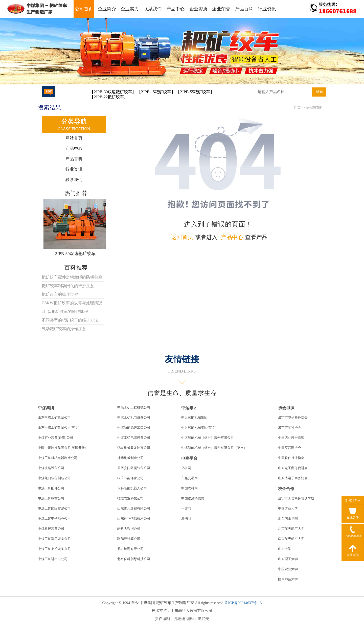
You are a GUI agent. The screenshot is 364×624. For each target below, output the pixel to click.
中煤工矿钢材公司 (51, 498)
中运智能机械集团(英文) (199, 427)
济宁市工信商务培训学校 (296, 498)
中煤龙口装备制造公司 (54, 478)
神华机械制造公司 (130, 458)
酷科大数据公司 (129, 529)
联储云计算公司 (129, 539)
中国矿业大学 (288, 508)
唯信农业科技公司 (130, 498)
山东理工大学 (288, 559)
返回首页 (182, 237)
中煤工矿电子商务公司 (54, 518)
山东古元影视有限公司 (134, 508)
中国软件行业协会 (291, 458)
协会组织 (286, 408)
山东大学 (285, 549)
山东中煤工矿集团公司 (54, 417)
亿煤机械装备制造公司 (134, 448)
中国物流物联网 (193, 498)
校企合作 (286, 489)
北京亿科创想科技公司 (134, 559)
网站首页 (74, 138)
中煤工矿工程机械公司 (134, 407)
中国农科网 (189, 488)
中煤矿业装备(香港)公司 (55, 438)
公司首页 (84, 9)
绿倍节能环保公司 (130, 478)
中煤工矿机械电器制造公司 (58, 458)
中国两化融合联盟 (291, 438)
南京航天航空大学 (291, 539)
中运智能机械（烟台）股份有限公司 (208, 438)
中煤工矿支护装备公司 (54, 549)
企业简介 (107, 9)
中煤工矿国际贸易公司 (54, 508)
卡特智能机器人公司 (132, 488)
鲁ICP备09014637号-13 (243, 603)
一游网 (186, 508)
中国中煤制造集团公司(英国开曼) (62, 448)
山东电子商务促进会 (293, 468)
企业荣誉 (221, 9)
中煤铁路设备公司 (51, 468)
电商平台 (189, 458)
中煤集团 (46, 408)
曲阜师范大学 (288, 579)
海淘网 (186, 518)
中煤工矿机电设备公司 (134, 417)
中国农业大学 (288, 569)
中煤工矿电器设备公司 (134, 438)
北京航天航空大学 (291, 529)
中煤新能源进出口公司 (134, 427)
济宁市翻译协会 (290, 427)
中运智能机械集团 (194, 417)
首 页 (297, 108)
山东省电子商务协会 (293, 478)
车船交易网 (189, 478)
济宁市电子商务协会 (293, 417)
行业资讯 (267, 9)
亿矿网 (186, 468)
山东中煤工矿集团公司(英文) (59, 427)
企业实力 (130, 9)
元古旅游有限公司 (130, 549)
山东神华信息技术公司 (134, 518)
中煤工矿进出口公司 (53, 559)
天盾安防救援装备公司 (134, 468)
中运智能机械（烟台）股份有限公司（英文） (214, 448)
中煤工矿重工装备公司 (54, 539)
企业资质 (198, 9)
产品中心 (175, 9)
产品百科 (244, 9)
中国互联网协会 (290, 448)
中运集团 (189, 408)
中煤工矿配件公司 (51, 488)
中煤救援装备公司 (51, 529)
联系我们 (153, 9)
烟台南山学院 (288, 518)
